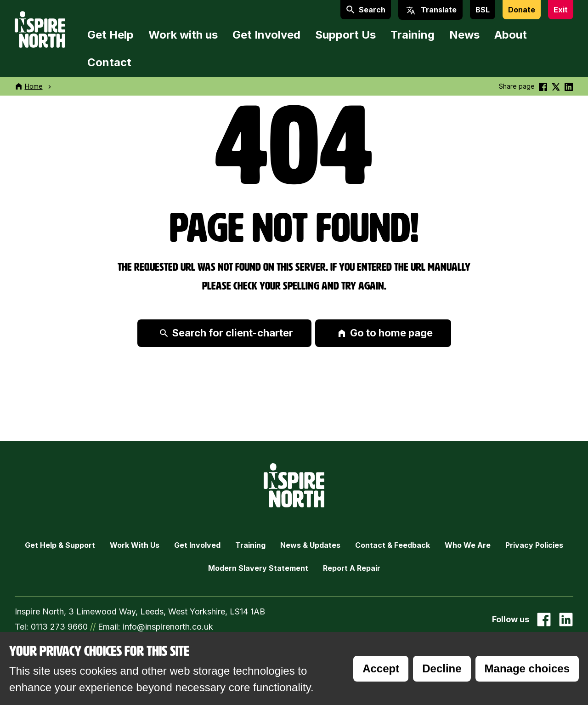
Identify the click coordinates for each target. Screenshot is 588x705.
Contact (109, 62)
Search (366, 10)
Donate (522, 10)
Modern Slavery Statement (258, 568)
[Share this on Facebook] (543, 86)
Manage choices (527, 668)
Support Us (345, 35)
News (464, 35)
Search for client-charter (226, 333)
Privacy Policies (534, 545)
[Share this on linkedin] (569, 86)
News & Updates (310, 545)
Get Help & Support (60, 545)
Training (413, 35)
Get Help (110, 35)
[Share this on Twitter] (556, 86)
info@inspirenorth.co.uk (168, 627)
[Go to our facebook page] (544, 620)
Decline (442, 668)
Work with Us (135, 545)
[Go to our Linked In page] (566, 620)
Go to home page (385, 333)
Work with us (183, 35)
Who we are (468, 545)
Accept (381, 668)
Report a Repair (352, 568)
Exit (561, 10)
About (511, 35)
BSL (483, 10)
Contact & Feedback (393, 545)
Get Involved (266, 35)
